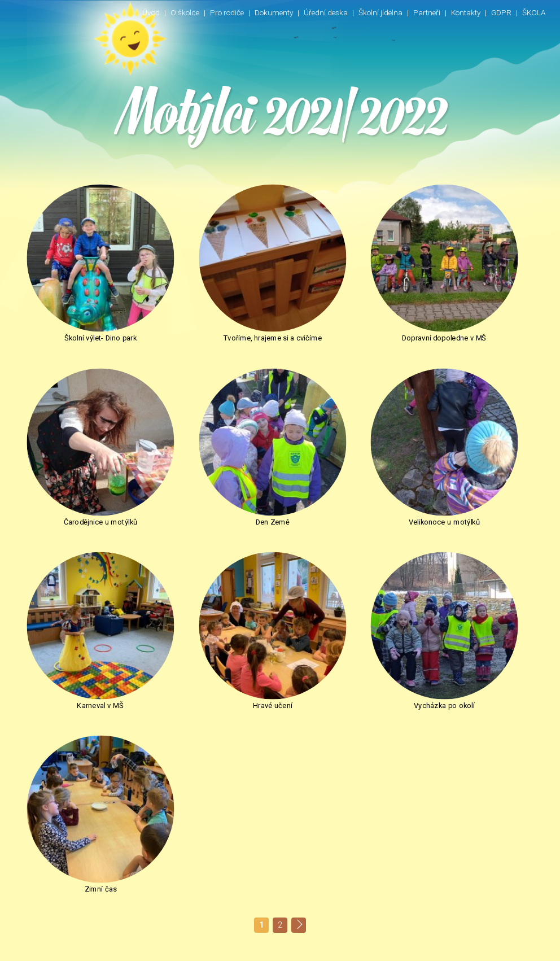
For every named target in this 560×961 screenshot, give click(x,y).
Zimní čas (214, 589)
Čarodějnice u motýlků (479, 300)
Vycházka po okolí (81, 589)
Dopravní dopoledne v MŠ (346, 300)
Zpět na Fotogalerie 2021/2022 (93, 669)
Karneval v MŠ (346, 444)
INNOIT (530, 948)
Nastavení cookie (440, 948)
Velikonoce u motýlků (213, 444)
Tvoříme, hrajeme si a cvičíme (214, 300)
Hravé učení (479, 444)
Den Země (81, 444)
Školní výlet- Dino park (81, 300)
